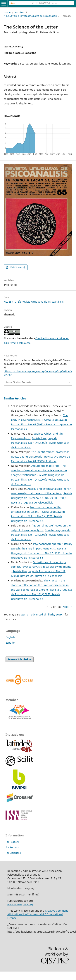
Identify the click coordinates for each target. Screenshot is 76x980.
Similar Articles (15, 398)
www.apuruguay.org (20, 904)
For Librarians (13, 853)
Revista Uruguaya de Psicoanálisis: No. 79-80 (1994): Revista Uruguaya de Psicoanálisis (42, 498)
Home (7, 12)
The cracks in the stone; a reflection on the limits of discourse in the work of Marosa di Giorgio (40, 585)
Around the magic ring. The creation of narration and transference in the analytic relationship (39, 470)
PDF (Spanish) (17, 267)
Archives (20, 12)
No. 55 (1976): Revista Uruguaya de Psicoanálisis (30, 16)
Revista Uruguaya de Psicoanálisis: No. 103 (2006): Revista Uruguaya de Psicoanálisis (41, 535)
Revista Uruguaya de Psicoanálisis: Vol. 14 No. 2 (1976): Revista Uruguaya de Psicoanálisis (38, 516)
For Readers (12, 842)
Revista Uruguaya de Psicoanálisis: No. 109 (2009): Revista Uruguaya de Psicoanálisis (40, 443)
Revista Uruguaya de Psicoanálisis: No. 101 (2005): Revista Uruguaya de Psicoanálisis (41, 594)
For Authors (12, 847)
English (10, 637)
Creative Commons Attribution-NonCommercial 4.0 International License (38, 914)
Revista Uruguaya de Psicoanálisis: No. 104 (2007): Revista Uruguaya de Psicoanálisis (40, 480)
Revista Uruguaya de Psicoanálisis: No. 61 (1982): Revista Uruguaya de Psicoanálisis (41, 424)
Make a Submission (20, 659)
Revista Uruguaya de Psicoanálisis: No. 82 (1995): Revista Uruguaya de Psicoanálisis (41, 553)
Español (10, 643)
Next (66, 607)
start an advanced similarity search (42, 614)
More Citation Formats (19, 382)
